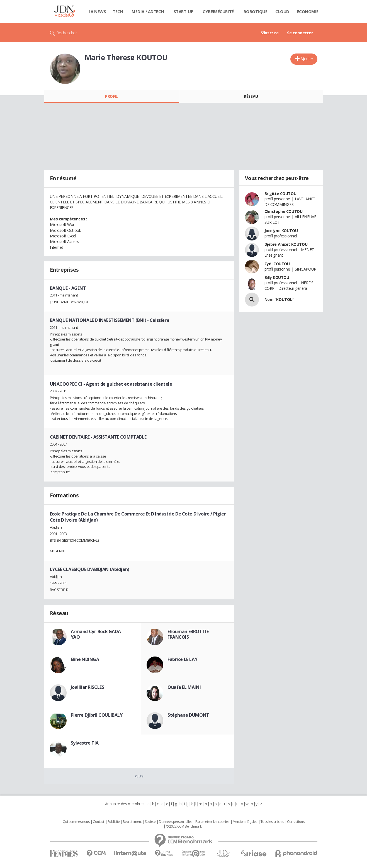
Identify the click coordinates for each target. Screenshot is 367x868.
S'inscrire (270, 33)
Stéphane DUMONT (188, 715)
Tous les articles (272, 822)
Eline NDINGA (85, 659)
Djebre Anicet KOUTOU (286, 244)
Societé (150, 822)
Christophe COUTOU (284, 211)
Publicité (114, 822)
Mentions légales (245, 822)
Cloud (282, 11)
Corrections (296, 822)
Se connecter (300, 33)
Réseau (251, 96)
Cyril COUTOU (277, 264)
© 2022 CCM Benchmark (184, 826)
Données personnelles (176, 822)
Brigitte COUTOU (280, 194)
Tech (118, 11)
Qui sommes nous (76, 822)
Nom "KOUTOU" (279, 299)
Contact (99, 822)
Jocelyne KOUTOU (281, 231)
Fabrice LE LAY (182, 659)
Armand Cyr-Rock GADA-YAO (97, 634)
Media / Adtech (148, 11)
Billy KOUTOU (277, 277)
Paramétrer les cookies (212, 822)
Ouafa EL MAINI (184, 687)
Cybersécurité (218, 11)
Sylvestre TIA (85, 743)
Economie (308, 11)
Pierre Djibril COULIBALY (97, 715)
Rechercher (67, 33)
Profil (111, 96)
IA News (98, 11)
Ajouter (307, 59)
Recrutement (132, 822)
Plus (139, 776)
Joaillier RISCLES (88, 687)
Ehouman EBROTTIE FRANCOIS (188, 634)
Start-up (183, 11)
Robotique (255, 11)
